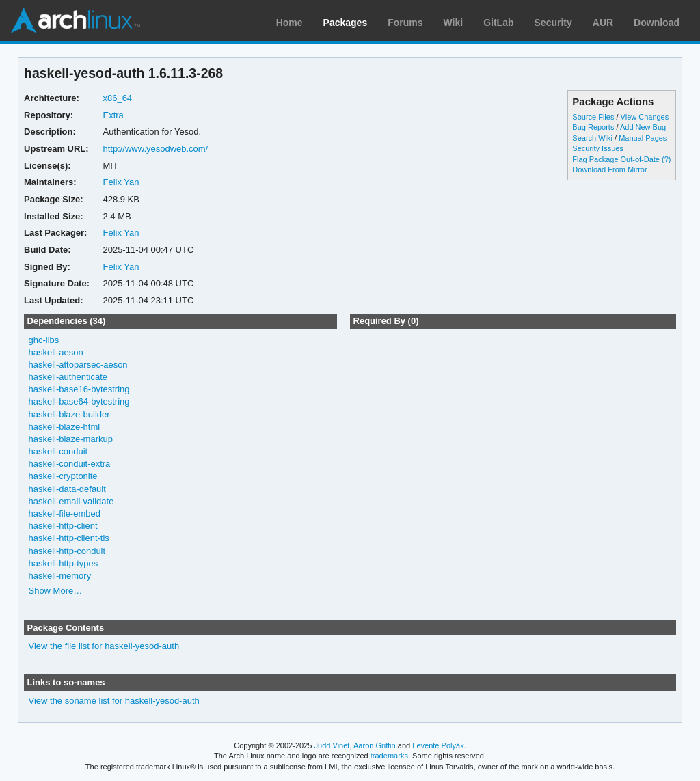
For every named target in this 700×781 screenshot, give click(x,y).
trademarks (389, 756)
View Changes (645, 117)
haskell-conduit (58, 451)
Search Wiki (592, 138)
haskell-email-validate (71, 501)
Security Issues (597, 148)
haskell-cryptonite (63, 476)
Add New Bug (643, 127)
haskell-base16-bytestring (79, 389)
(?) (666, 159)
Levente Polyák (438, 745)
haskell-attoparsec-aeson (78, 365)
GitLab (498, 23)
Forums (405, 23)
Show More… (56, 591)
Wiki (454, 23)
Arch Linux (75, 20)
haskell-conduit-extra (70, 464)
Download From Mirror (609, 169)
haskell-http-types (64, 563)
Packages (346, 23)
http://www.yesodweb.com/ (155, 149)
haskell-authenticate (68, 377)
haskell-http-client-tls (69, 538)
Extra (113, 115)
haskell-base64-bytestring (79, 401)
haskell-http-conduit (67, 551)
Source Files (593, 117)
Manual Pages (643, 138)
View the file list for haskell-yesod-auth (104, 646)
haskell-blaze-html (65, 427)
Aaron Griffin (375, 745)
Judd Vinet (332, 745)
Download (657, 23)
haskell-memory (60, 576)
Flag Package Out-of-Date (616, 159)
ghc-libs (44, 340)
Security (553, 23)
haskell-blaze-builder (69, 414)
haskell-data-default (67, 489)
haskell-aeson (56, 352)
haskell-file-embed (65, 513)
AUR (603, 23)
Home (290, 23)
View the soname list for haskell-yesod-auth (114, 701)
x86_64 (117, 98)
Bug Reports (593, 127)
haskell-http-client (63, 526)
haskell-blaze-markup (71, 439)
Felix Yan (121, 182)
